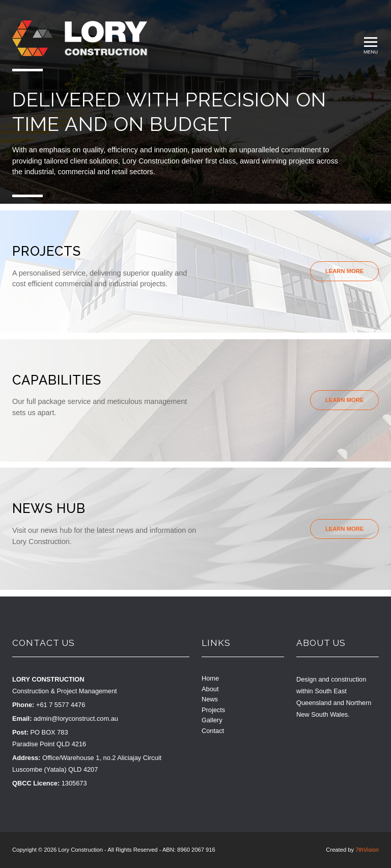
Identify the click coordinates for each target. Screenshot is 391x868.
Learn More (344, 271)
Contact (213, 731)
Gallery (212, 720)
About (210, 689)
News (210, 699)
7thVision (367, 850)
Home (210, 678)
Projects (213, 710)
